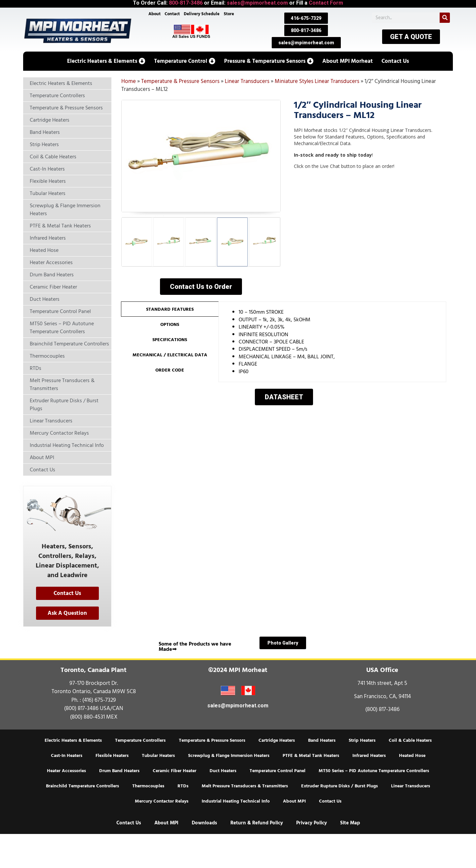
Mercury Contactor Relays (162, 801)
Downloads (204, 823)
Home (129, 81)
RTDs (183, 786)
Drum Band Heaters (119, 771)
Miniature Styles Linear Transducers (317, 81)
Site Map (350, 823)
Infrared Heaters (369, 756)
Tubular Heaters (158, 756)
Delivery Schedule (202, 14)
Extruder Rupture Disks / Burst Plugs (339, 786)
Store (229, 14)
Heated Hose (412, 756)
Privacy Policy (312, 823)
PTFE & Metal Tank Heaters (311, 756)
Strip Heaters (362, 740)
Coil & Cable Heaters (410, 740)
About (155, 14)
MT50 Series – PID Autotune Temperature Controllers (374, 771)
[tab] (170, 309)
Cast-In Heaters (67, 756)
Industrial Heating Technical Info (236, 801)
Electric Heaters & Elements (73, 740)
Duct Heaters (223, 771)
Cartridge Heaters (277, 740)
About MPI (294, 801)
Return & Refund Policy (257, 823)
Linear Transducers (247, 81)
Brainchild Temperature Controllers (82, 786)
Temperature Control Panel (278, 771)
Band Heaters (322, 740)
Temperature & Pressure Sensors (180, 81)
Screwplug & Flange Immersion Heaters (229, 756)
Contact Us (330, 801)
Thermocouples (148, 786)
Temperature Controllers (140, 740)
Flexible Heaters (112, 756)
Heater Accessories (66, 771)
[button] (106, 61)
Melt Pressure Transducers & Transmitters (245, 786)
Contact (172, 14)
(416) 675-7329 (99, 700)
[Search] (445, 18)
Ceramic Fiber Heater (175, 771)
